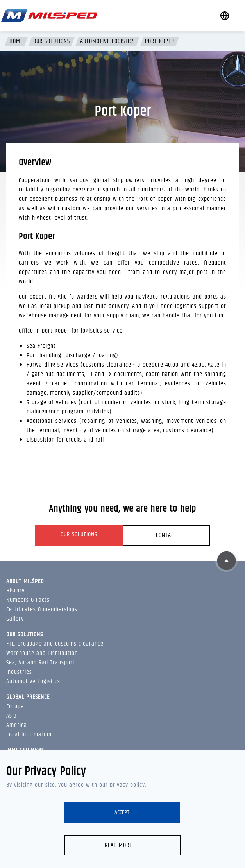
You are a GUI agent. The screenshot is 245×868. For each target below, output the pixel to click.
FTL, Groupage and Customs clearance (55, 644)
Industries (19, 672)
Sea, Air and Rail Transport (41, 663)
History (15, 591)
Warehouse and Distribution (42, 653)
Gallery (15, 619)
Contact (166, 535)
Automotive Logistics (107, 41)
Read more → (123, 845)
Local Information (29, 735)
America (17, 725)
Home (16, 41)
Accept (122, 812)
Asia (12, 716)
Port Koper (160, 41)
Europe (15, 706)
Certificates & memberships (42, 609)
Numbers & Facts (28, 600)
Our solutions (52, 41)
